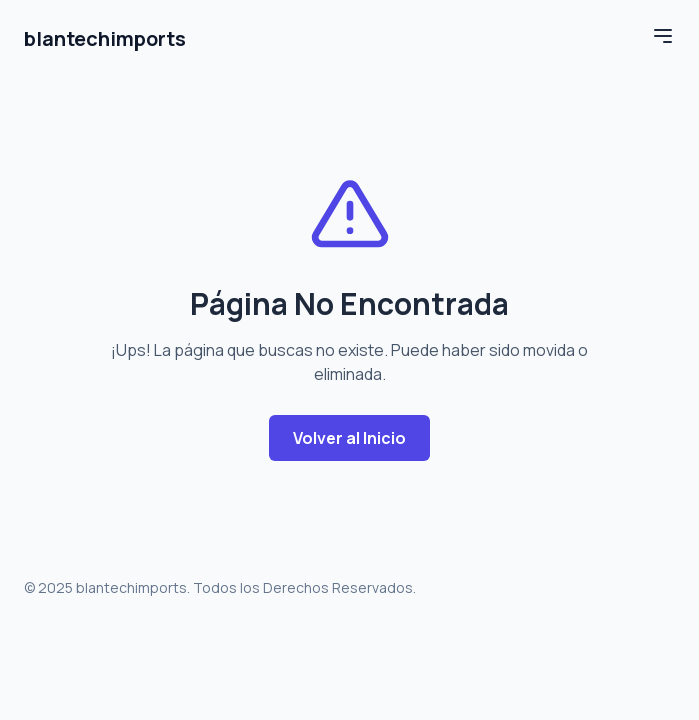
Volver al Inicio (349, 438)
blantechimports (105, 38)
